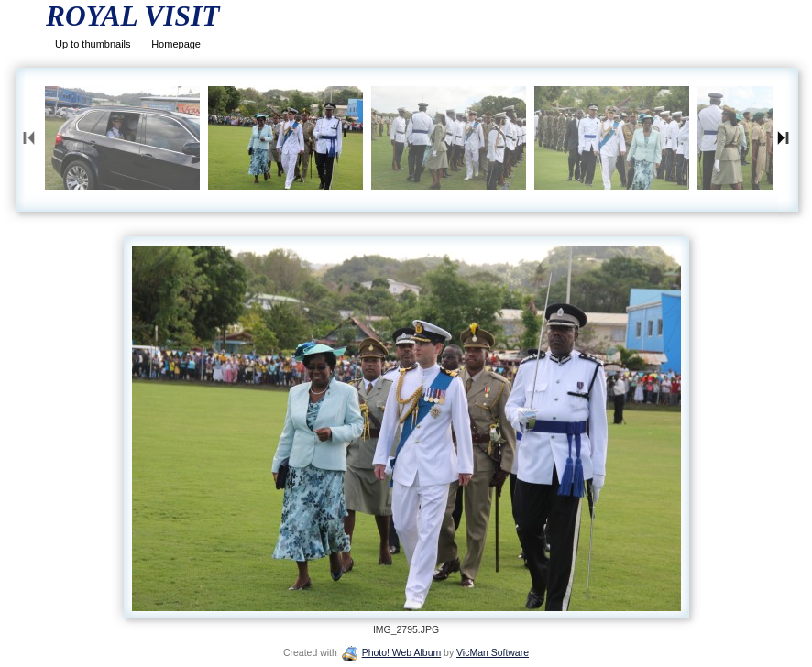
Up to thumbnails (93, 44)
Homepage (176, 44)
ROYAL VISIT (132, 16)
